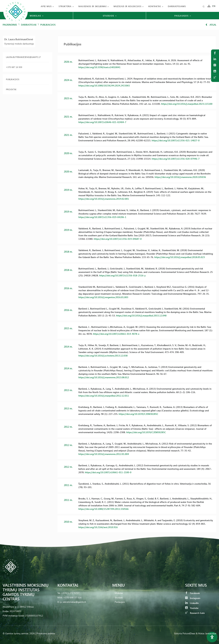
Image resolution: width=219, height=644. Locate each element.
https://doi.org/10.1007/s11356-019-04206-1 (102, 217)
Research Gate (195, 613)
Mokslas (119, 593)
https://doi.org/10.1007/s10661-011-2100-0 (108, 472)
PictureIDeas (189, 633)
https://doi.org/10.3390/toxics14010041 (99, 67)
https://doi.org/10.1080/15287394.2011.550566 (103, 509)
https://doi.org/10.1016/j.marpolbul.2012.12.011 (104, 396)
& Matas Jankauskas (206, 633)
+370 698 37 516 (72, 597)
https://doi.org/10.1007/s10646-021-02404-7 (102, 122)
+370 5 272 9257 (70, 593)
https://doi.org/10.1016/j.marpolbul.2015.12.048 (141, 315)
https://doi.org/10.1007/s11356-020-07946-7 (176, 159)
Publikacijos (13, 79)
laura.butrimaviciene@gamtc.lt (23, 57)
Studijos (119, 597)
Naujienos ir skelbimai (92, 6)
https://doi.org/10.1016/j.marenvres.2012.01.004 (104, 454)
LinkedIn (192, 603)
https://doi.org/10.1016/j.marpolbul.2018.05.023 (180, 257)
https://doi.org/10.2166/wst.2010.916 (98, 527)
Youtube (192, 608)
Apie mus (46, 6)
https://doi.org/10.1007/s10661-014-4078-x (116, 334)
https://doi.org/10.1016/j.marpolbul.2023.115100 (187, 104)
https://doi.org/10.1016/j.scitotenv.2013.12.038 (103, 356)
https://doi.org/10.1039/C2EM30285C (138, 414)
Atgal (211, 25)
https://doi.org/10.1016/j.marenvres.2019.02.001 (104, 199)
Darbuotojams (177, 6)
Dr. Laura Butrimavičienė (19, 39)
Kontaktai (155, 6)
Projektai (11, 89)
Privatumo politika (46, 633)
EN (214, 6)
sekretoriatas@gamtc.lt (74, 602)
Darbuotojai (29, 25)
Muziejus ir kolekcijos (127, 6)
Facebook (192, 593)
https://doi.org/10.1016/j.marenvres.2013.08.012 (104, 377)
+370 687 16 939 (14, 67)
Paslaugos (120, 602)
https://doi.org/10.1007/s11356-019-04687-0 (118, 239)
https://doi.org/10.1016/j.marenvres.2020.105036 (180, 177)
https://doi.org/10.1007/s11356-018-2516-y (122, 275)
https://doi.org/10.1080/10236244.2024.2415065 (104, 85)
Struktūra (65, 6)
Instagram (193, 598)
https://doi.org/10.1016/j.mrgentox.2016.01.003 (103, 297)
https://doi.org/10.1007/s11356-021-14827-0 (176, 140)
